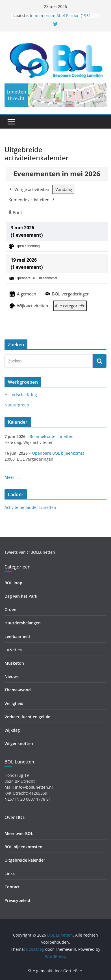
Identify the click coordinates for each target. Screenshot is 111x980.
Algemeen (22, 294)
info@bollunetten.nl (34, 787)
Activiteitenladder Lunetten (30, 507)
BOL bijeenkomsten (23, 847)
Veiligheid (14, 703)
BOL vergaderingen (67, 294)
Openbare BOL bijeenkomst (58, 453)
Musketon (14, 663)
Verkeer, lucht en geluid (28, 717)
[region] (56, 95)
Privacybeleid (17, 900)
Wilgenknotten (19, 743)
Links (10, 873)
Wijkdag (12, 730)
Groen (10, 609)
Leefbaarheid (17, 636)
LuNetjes (13, 650)
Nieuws (12, 676)
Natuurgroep (17, 405)
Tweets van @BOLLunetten (30, 552)
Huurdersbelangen (23, 623)
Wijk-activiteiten (28, 306)
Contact (12, 887)
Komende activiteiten (32, 199)
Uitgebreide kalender (25, 860)
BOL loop (13, 583)
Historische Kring (21, 395)
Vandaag (64, 189)
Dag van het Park (21, 596)
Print (15, 213)
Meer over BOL (19, 833)
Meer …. (12, 477)
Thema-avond (18, 690)
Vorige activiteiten (29, 189)
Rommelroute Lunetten (52, 436)
